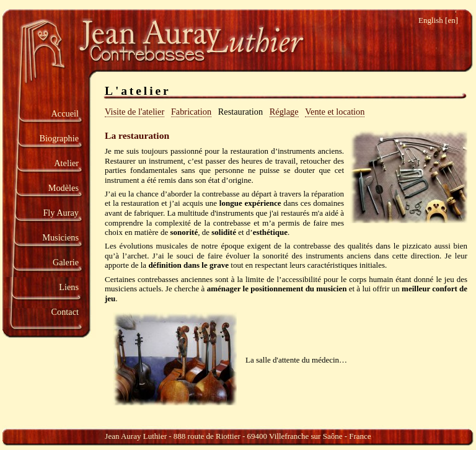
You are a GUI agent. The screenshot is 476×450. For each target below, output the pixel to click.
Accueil (65, 113)
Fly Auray (61, 213)
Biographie (59, 138)
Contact (65, 312)
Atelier (66, 163)
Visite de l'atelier (134, 112)
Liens (69, 287)
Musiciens (60, 237)
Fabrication (191, 112)
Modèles (64, 188)
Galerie (66, 262)
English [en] (438, 20)
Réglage (284, 112)
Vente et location (335, 112)
